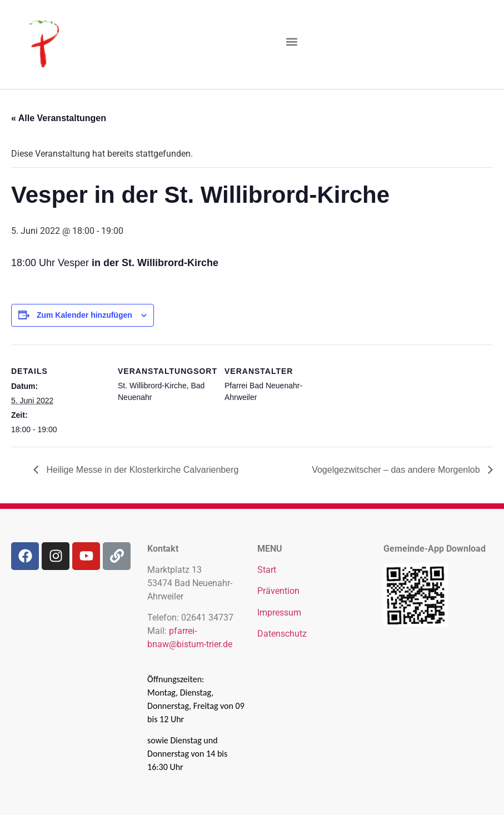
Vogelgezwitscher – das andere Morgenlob (397, 470)
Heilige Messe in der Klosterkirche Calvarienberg (141, 470)
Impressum (279, 612)
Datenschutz (282, 634)
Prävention (278, 591)
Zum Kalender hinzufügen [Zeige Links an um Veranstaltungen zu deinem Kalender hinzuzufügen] (84, 315)
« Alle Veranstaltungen (59, 118)
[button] (292, 42)
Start (267, 570)
